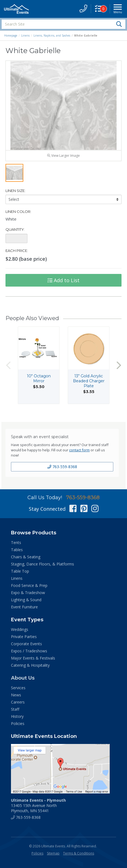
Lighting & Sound (26, 600)
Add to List (63, 281)
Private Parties (24, 637)
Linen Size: (15, 191)
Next (119, 365)
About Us (23, 678)
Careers (18, 702)
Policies (18, 723)
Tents (16, 542)
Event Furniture (24, 607)
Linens (25, 35)
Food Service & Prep (29, 585)
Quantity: (15, 230)
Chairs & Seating (26, 557)
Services (18, 688)
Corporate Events (26, 644)
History (17, 716)
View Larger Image (63, 156)
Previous (8, 365)
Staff (15, 709)
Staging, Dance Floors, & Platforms (43, 564)
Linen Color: (18, 212)
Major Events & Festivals (33, 658)
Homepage (11, 35)
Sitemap (53, 853)
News (16, 695)
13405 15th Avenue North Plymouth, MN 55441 (38, 805)
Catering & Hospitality (30, 665)
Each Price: (17, 251)
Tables (17, 550)
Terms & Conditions (79, 853)
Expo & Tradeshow (28, 593)
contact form (79, 450)
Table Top (20, 571)
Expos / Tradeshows (29, 651)
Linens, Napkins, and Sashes (52, 35)
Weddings (20, 629)
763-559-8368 (62, 467)
